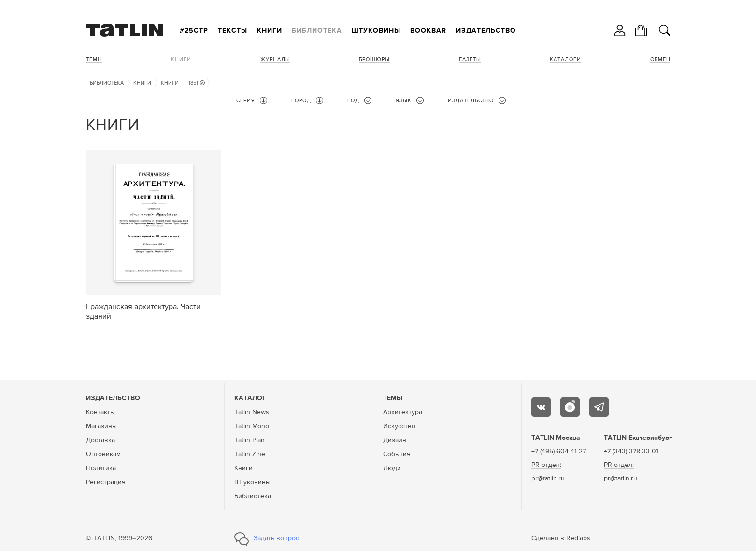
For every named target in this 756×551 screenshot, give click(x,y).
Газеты (470, 60)
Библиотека (317, 31)
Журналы (275, 60)
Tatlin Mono (252, 426)
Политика (101, 468)
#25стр (194, 31)
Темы (94, 60)
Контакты (100, 412)
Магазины (101, 426)
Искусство (399, 426)
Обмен (660, 60)
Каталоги (565, 60)
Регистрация (106, 482)
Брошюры (374, 60)
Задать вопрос (276, 538)
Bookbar (428, 31)
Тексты (233, 31)
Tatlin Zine (250, 454)
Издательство (486, 31)
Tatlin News (252, 412)
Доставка (100, 440)
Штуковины (376, 31)
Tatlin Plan (250, 440)
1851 (197, 83)
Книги (270, 31)
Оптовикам (103, 454)
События (397, 454)
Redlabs (578, 538)
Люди (392, 468)
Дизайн (395, 440)
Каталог (250, 398)
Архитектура (403, 412)
